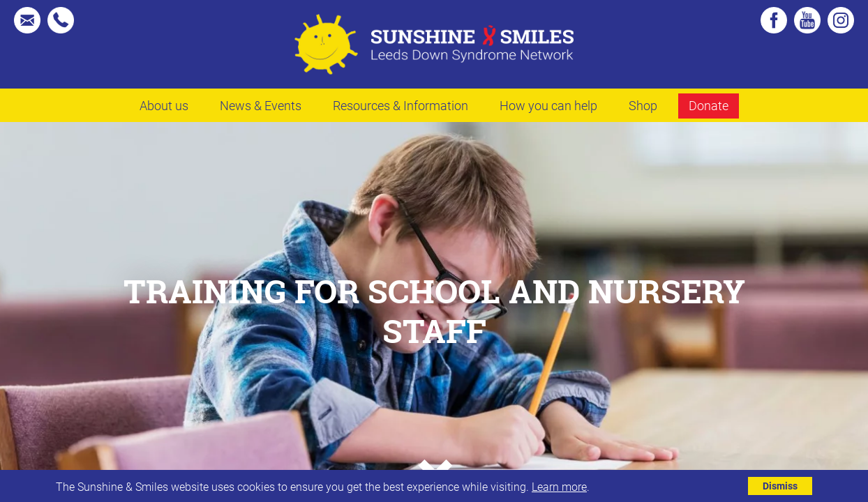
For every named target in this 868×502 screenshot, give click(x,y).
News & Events (261, 105)
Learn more (559, 486)
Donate (709, 105)
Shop (643, 105)
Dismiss (780, 486)
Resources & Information (401, 105)
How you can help (548, 105)
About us (164, 105)
